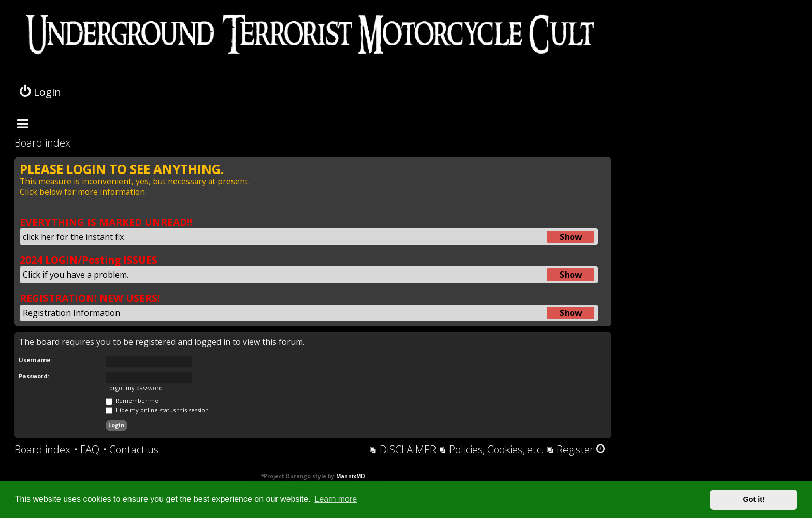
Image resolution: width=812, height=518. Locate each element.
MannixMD (351, 476)
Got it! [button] (754, 499)
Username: (35, 360)
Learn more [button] (336, 499)
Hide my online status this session (157, 410)
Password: (34, 376)
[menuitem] (87, 450)
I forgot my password (133, 388)
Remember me (132, 401)
